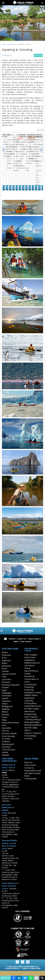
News (16, 646)
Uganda (5, 759)
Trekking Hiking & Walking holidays (33, 725)
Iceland (5, 703)
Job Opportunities (32, 778)
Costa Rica (6, 684)
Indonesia (6, 705)
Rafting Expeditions (33, 729)
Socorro (5, 735)
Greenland (6, 700)
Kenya (5, 708)
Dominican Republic (11, 689)
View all (40, 130)
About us (28, 767)
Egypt (4, 695)
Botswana (6, 670)
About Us (22, 643)
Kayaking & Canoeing (29, 704)
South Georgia (8, 740)
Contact (12, 643)
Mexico (5, 716)
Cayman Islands (9, 678)
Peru (4, 730)
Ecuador (5, 692)
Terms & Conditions (31, 973)
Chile (4, 681)
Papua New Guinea (10, 727)
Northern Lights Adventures (32, 714)
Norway (5, 719)
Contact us (29, 772)
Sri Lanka (6, 743)
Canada (5, 676)
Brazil (4, 673)
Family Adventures (33, 710)
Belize (4, 668)
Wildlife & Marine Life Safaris (32, 669)
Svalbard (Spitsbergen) (8, 747)
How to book (26, 646)
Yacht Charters (31, 721)
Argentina (6, 665)
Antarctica (6, 659)
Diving (27, 673)
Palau (4, 724)
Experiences (12, 44)
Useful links (7, 55)
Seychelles (6, 732)
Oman (4, 722)
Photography (30, 708)
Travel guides (30, 783)
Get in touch (38, 55)
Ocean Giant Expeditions (30, 663)
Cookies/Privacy (12, 973)
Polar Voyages (31, 659)
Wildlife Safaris (31, 700)
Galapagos (7, 697)
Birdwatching (30, 719)
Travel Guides (34, 643)
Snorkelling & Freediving (30, 690)
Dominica (6, 686)
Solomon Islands (9, 738)
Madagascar (7, 711)
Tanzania (6, 751)
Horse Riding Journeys (30, 742)
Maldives (6, 713)
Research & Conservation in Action (31, 683)
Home (4, 44)
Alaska (5, 657)
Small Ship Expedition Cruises (33, 696)
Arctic (4, 662)
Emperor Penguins (33, 737)
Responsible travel (33, 775)
